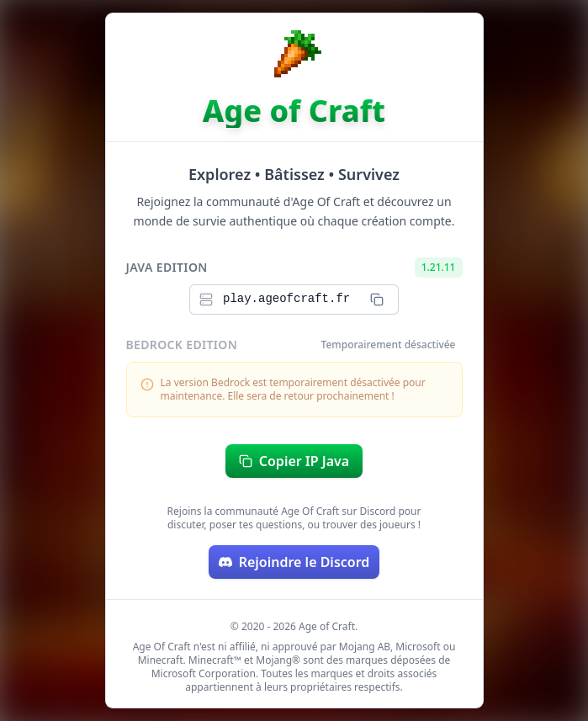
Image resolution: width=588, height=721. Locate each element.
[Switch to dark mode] (561, 27)
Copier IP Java (294, 461)
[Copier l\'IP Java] (377, 300)
